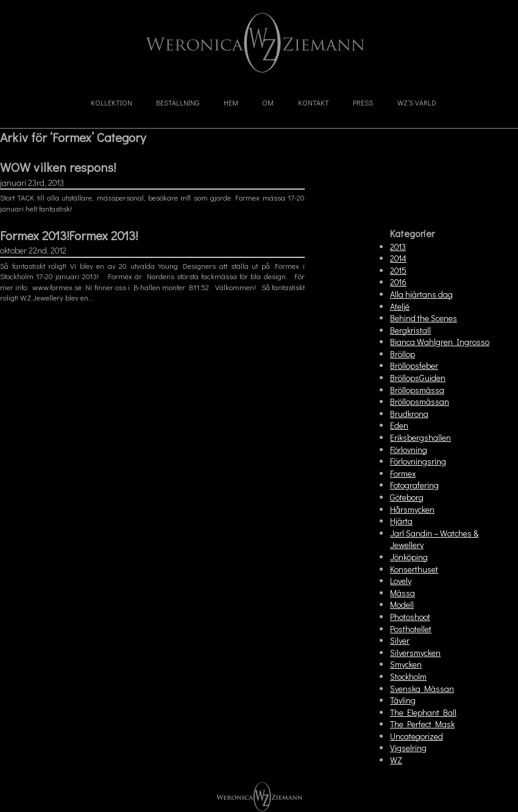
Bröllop (403, 354)
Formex (403, 473)
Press (363, 102)
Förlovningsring (418, 461)
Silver (400, 640)
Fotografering (414, 485)
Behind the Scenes (424, 318)
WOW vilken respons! (58, 167)
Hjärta (401, 521)
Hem (231, 102)
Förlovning (409, 450)
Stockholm (408, 676)
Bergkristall (410, 330)
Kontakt (314, 102)
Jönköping (409, 557)
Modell (402, 604)
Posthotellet (411, 629)
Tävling (403, 700)
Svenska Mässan (422, 689)
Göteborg (407, 497)
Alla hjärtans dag (421, 294)
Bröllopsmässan (420, 401)
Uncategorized (417, 736)
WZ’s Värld (417, 102)
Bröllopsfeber (414, 365)
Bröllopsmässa (417, 390)
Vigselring (408, 748)
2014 (398, 258)
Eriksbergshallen (420, 437)
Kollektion (112, 102)
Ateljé (400, 306)
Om (268, 102)
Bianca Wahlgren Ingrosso (440, 342)
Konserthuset (414, 569)
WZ (396, 760)
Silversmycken (415, 653)
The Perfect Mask (422, 724)
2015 (398, 270)
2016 (398, 282)
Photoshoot (410, 617)
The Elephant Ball (423, 712)
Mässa (403, 593)
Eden (399, 425)
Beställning (178, 102)
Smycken (406, 664)
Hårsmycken (412, 509)
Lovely (401, 581)
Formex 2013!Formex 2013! (69, 235)
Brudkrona (409, 414)
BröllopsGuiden (418, 378)
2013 (398, 247)
